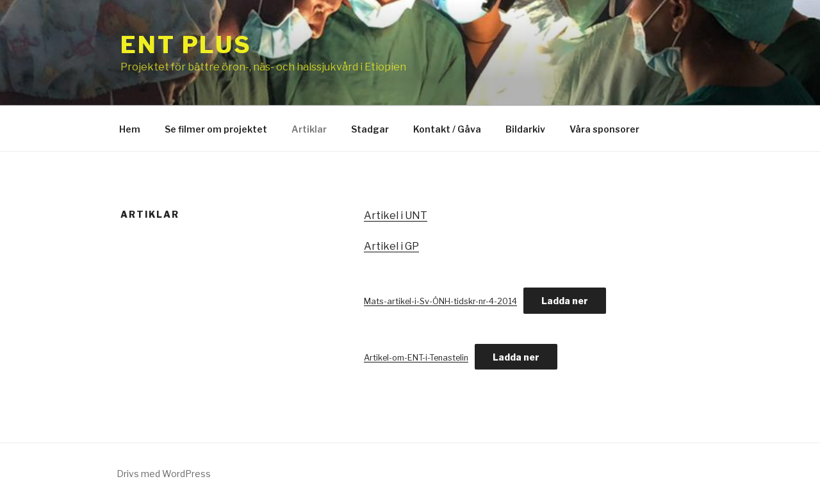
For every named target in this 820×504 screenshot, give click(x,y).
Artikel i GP (391, 246)
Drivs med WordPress (164, 474)
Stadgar (370, 129)
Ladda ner (565, 301)
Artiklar (309, 129)
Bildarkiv (525, 129)
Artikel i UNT (396, 215)
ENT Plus (186, 45)
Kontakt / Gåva (447, 129)
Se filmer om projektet (216, 129)
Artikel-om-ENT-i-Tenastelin (416, 358)
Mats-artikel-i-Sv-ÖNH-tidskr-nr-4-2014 (440, 301)
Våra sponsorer (604, 129)
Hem (130, 129)
